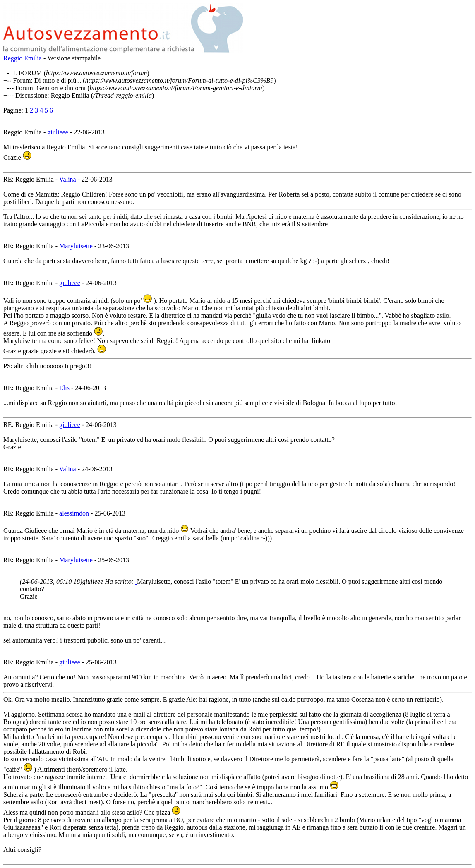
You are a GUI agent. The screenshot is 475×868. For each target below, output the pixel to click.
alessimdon (74, 513)
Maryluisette (76, 246)
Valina (68, 179)
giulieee (58, 132)
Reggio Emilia (23, 58)
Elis (64, 388)
